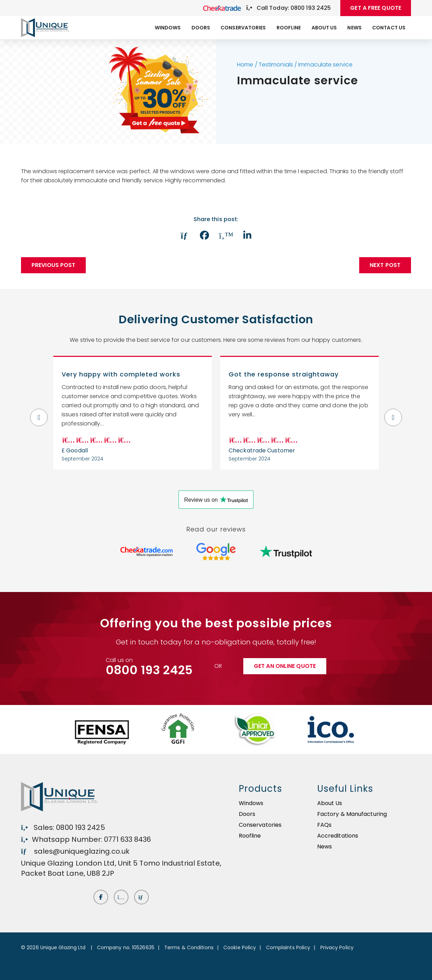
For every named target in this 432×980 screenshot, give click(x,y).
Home (245, 65)
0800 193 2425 (149, 670)
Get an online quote (285, 666)
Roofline (289, 28)
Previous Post (53, 265)
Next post (385, 265)
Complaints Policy (288, 947)
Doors (201, 28)
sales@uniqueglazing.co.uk (75, 851)
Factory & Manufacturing (352, 814)
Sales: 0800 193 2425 (63, 827)
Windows (168, 28)
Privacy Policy (337, 947)
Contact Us (389, 28)
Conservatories (243, 28)
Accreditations (338, 836)
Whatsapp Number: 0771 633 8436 (86, 839)
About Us (324, 28)
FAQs (324, 825)
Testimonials (276, 65)
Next (393, 413)
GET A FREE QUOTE (376, 8)
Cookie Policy (240, 947)
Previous (39, 413)
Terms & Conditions (189, 947)
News (354, 28)
